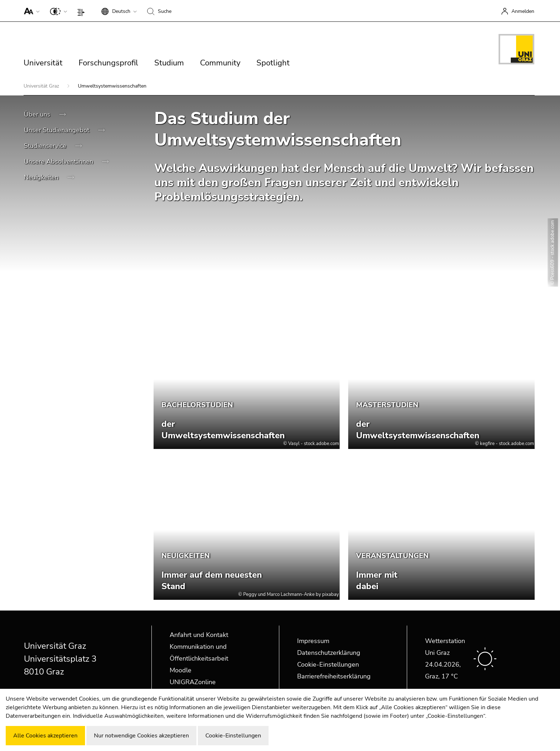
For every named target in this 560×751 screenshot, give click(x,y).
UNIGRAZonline (193, 682)
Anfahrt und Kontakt (199, 635)
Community (220, 63)
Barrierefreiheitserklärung (334, 676)
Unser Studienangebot (57, 130)
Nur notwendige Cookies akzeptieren (141, 736)
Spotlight (273, 63)
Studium (169, 63)
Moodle (181, 670)
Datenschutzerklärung (329, 653)
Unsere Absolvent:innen (59, 162)
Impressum (313, 641)
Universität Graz (42, 86)
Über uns (38, 114)
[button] (30, 11)
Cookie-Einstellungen (328, 664)
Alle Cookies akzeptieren (45, 736)
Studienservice (46, 146)
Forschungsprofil (108, 63)
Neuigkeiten (42, 177)
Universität (43, 63)
